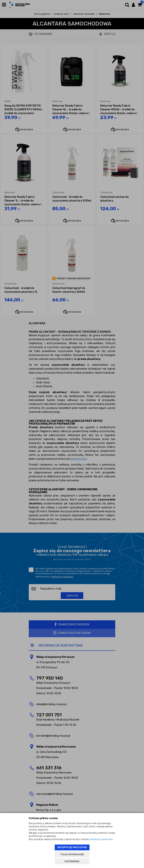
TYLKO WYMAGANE (72, 854)
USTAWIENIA (72, 861)
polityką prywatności (101, 839)
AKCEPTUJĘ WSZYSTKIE (72, 847)
